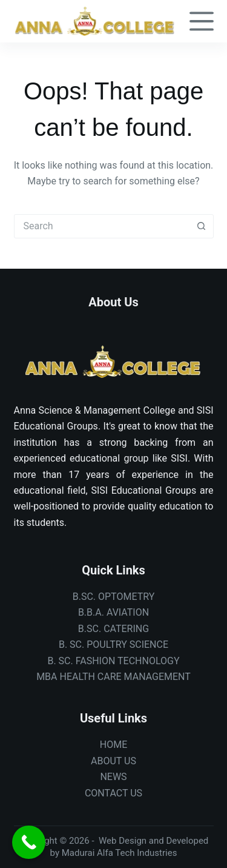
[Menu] (202, 21)
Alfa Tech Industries (137, 853)
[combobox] (102, 226)
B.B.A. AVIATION (113, 612)
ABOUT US (113, 761)
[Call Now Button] (29, 842)
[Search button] (202, 226)
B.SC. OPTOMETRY (114, 597)
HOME (113, 745)
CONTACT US (113, 793)
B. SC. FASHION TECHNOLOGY (113, 661)
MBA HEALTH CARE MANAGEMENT (113, 677)
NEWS (113, 777)
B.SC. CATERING (113, 629)
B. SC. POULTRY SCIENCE (113, 644)
